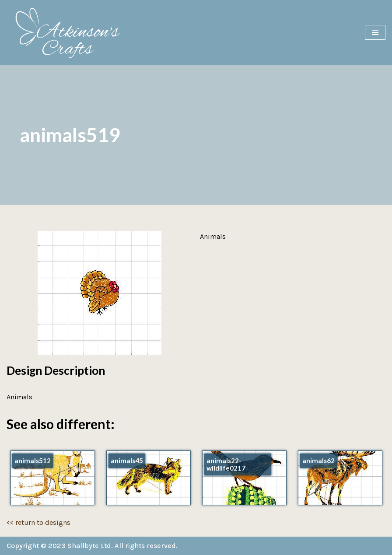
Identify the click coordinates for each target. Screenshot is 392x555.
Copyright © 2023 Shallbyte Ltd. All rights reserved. (92, 546)
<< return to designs (38, 522)
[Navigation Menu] (375, 32)
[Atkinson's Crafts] (72, 32)
